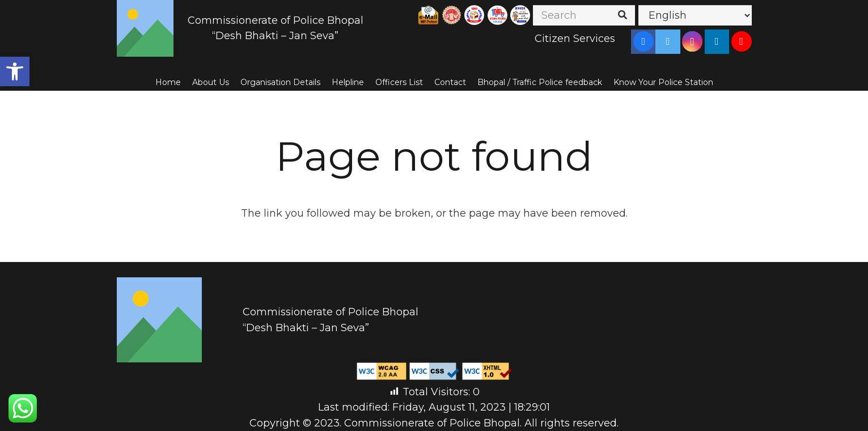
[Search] (584, 15)
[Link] (145, 28)
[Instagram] (692, 41)
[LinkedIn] (717, 41)
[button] (15, 71)
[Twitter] (668, 41)
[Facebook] (643, 41)
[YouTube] (742, 41)
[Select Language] (695, 15)
